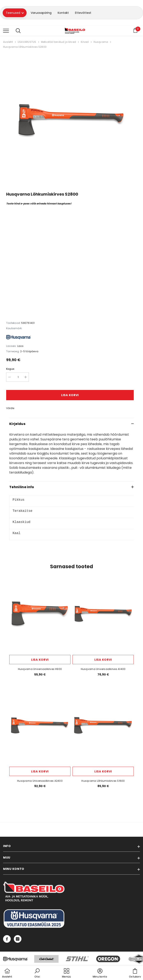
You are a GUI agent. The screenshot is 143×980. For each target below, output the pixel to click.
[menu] (6, 30)
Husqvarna (101, 42)
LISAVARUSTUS (27, 42)
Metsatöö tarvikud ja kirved (59, 42)
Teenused (15, 13)
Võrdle (10, 408)
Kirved (85, 42)
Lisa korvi (70, 395)
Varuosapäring (41, 13)
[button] (37, 973)
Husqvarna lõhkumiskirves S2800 (25, 47)
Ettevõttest (83, 13)
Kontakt (63, 13)
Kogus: (11, 369)
